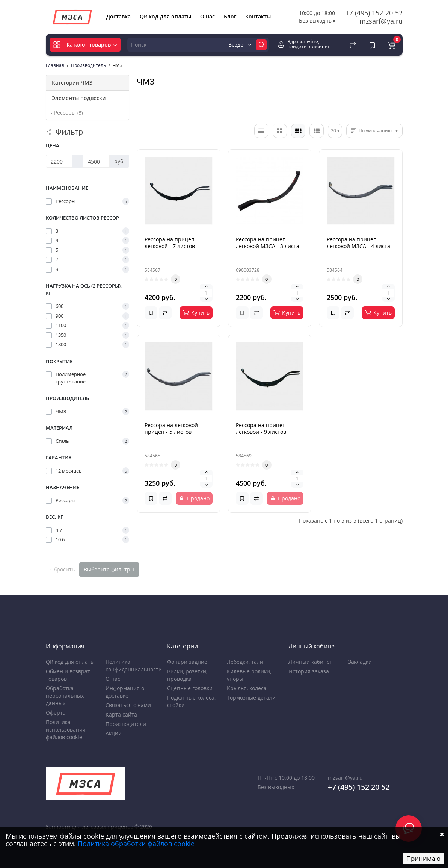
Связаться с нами (128, 705)
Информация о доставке (125, 692)
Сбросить (63, 569)
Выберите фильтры (109, 569)
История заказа (309, 671)
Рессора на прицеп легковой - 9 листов (261, 428)
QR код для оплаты (165, 16)
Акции (114, 733)
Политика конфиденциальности (134, 666)
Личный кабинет (310, 662)
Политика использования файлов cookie (66, 729)
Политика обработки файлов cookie (136, 844)
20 (333, 131)
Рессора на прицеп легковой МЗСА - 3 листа (268, 243)
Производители (126, 724)
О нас (207, 16)
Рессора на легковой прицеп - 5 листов (171, 428)
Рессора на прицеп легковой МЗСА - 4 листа (358, 243)
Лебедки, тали (245, 662)
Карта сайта (121, 714)
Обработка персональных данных (65, 696)
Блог (230, 16)
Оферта (56, 713)
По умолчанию (375, 131)
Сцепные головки (190, 688)
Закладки (360, 662)
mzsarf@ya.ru (381, 21)
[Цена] (59, 161)
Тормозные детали (251, 698)
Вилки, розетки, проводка (187, 675)
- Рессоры (67, 113)
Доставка (118, 16)
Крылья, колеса (247, 688)
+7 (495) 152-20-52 (374, 13)
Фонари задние (187, 662)
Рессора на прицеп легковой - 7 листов (170, 243)
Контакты (258, 16)
